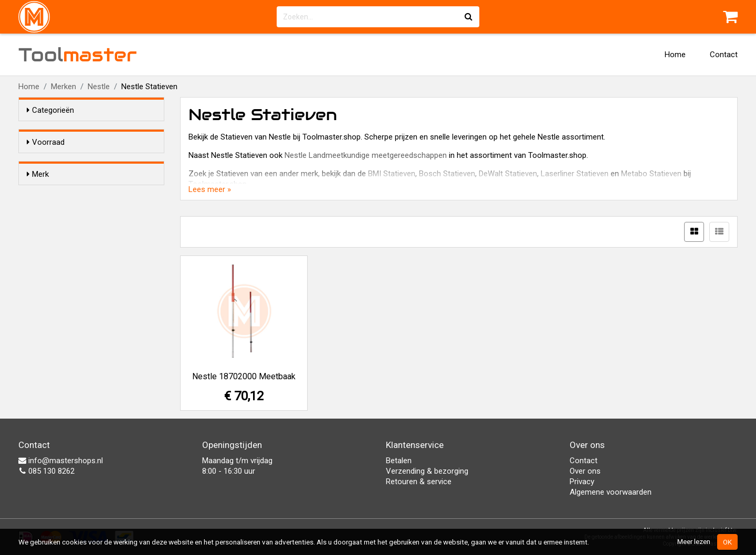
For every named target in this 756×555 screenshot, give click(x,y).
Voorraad (46, 142)
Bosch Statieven (447, 174)
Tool (78, 55)
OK (727, 542)
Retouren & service (419, 482)
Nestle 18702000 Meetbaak (244, 376)
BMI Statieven (392, 174)
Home (675, 55)
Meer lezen (694, 541)
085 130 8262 (46, 471)
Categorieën (50, 110)
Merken (64, 87)
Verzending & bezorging (427, 471)
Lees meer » (210, 189)
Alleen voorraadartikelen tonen (95, 162)
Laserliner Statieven (575, 174)
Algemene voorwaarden (611, 492)
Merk (38, 193)
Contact (724, 55)
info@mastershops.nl (61, 461)
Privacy (582, 482)
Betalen (399, 461)
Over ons (585, 471)
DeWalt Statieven (508, 174)
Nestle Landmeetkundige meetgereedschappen (366, 155)
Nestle (99, 87)
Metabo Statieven (651, 174)
